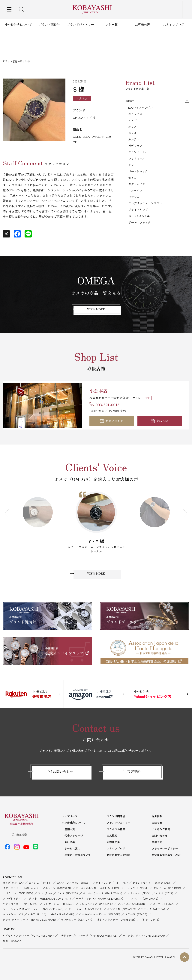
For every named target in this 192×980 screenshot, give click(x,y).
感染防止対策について (78, 860)
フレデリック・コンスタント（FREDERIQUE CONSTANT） (38, 903)
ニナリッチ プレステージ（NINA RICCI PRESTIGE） (89, 940)
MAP (147, 398)
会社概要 (70, 847)
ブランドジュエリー (80, 24)
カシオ (133, 136)
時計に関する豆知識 (118, 860)
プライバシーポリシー (165, 854)
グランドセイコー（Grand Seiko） (153, 888)
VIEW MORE (96, 310)
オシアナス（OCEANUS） (122, 914)
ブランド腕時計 (49, 24)
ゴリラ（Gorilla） (150, 924)
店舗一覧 (112, 24)
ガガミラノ (136, 151)
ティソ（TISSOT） (139, 893)
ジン (131, 172)
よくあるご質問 (161, 835)
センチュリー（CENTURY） (77, 924)
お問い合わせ (112, 422)
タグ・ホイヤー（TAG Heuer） (21, 893)
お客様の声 (142, 24)
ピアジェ (134, 208)
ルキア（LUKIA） (38, 919)
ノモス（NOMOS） (68, 898)
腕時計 (130, 101)
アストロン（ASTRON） (132, 909)
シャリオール (137, 165)
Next (184, 515)
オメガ (133, 122)
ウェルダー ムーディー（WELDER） (100, 919)
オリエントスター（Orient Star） (117, 924)
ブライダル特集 (116, 835)
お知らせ (157, 828)
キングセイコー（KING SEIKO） (21, 909)
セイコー (134, 186)
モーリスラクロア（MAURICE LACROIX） (100, 903)
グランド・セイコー (142, 158)
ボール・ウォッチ (140, 236)
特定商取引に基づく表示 (166, 860)
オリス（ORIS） (165, 898)
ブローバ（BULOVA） (163, 909)
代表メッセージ (74, 841)
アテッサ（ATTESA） (154, 914)
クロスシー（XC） (14, 919)
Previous (8, 515)
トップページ (70, 822)
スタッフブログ (174, 24)
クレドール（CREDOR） (168, 893)
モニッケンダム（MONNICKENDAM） (144, 940)
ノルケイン (136, 201)
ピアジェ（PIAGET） (41, 888)
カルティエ (136, 144)
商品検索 (22, 841)
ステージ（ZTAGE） (137, 919)
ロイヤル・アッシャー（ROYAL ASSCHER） (29, 940)
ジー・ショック (139, 179)
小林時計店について (18, 24)
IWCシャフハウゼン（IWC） (73, 888)
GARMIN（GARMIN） (63, 919)
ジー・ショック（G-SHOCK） (86, 914)
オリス (133, 129)
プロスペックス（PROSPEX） (97, 909)
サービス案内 (72, 854)
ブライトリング (139, 222)
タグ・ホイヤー (139, 194)
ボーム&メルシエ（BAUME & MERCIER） (100, 893)
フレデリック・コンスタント (148, 215)
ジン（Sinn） (46, 898)
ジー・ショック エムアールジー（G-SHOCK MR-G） (34, 914)
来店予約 (160, 422)
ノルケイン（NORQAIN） (57, 893)
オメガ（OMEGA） (14, 888)
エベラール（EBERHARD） (19, 898)
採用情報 (157, 822)
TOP (5, 61)
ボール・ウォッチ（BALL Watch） (103, 898)
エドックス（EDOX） (139, 898)
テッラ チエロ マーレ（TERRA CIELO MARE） (30, 924)
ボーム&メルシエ (140, 229)
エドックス (136, 115)
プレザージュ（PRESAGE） (60, 909)
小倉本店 (101, 390)
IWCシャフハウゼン (141, 108)
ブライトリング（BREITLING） (111, 888)
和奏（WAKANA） (13, 945)
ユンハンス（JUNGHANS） (144, 903)
